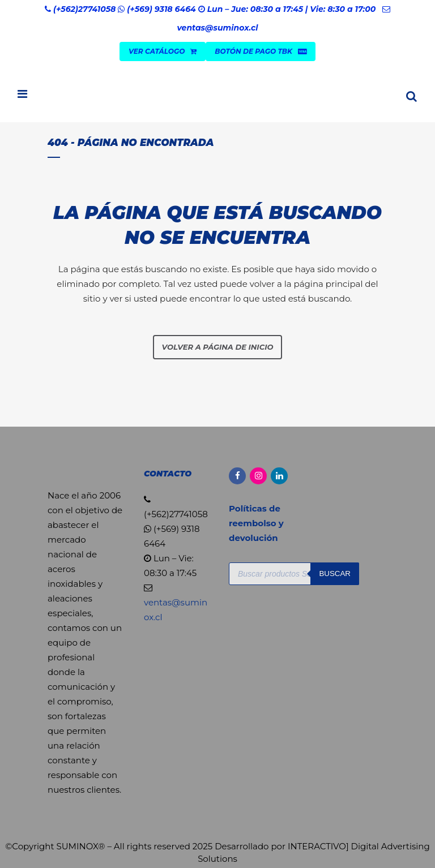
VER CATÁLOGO (163, 51)
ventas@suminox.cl (217, 28)
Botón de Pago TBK (261, 51)
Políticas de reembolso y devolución (256, 523)
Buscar (335, 573)
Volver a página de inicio (218, 347)
